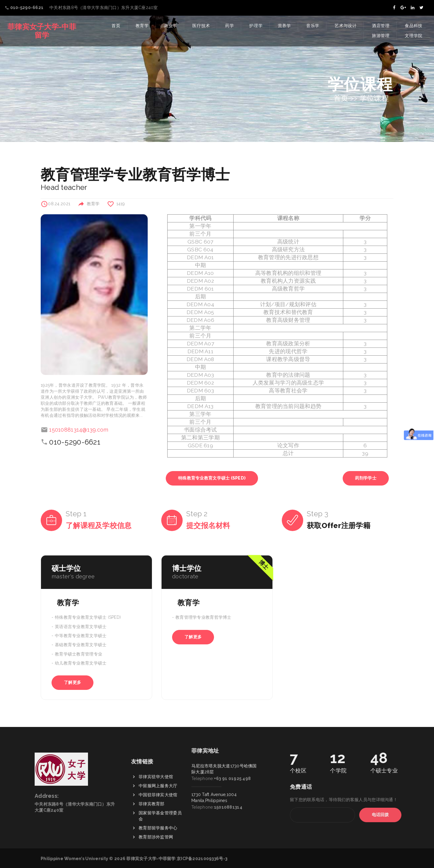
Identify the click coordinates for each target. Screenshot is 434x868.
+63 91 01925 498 (232, 741)
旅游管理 (381, 36)
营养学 (285, 26)
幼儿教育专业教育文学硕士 (81, 663)
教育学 (142, 26)
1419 (121, 204)
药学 (230, 26)
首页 (116, 26)
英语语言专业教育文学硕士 (81, 627)
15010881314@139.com (79, 430)
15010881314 (228, 770)
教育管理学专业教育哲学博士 (203, 618)
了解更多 (72, 682)
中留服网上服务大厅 (158, 823)
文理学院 (414, 36)
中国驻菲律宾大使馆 (158, 832)
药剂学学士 (366, 478)
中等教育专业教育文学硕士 (81, 636)
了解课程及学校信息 (99, 525)
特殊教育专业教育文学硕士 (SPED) (212, 478)
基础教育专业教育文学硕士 (81, 645)
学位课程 (374, 98)
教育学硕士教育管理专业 (79, 654)
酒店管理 (381, 26)
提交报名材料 (208, 525)
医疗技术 (201, 26)
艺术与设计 (346, 26)
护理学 (256, 26)
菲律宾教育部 (152, 841)
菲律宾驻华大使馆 (156, 814)
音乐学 (313, 26)
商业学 (171, 26)
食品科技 (414, 26)
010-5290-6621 (75, 442)
